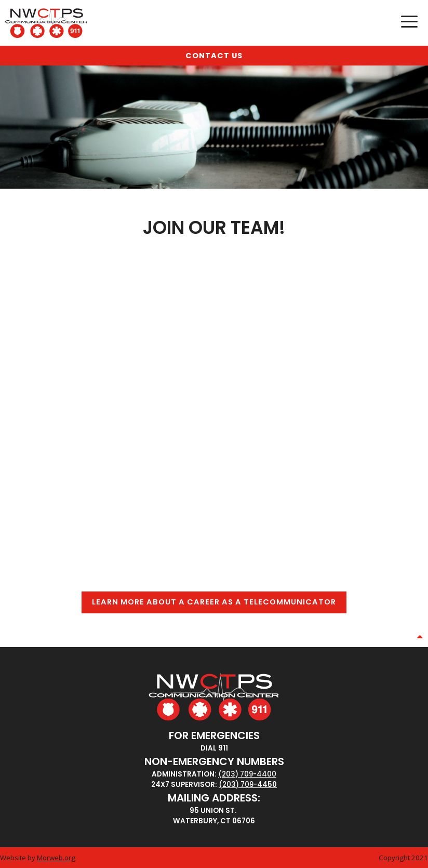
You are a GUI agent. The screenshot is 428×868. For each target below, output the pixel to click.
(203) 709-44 (243, 785)
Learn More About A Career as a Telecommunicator (214, 602)
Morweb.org (56, 858)
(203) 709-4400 (247, 774)
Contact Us (214, 56)
